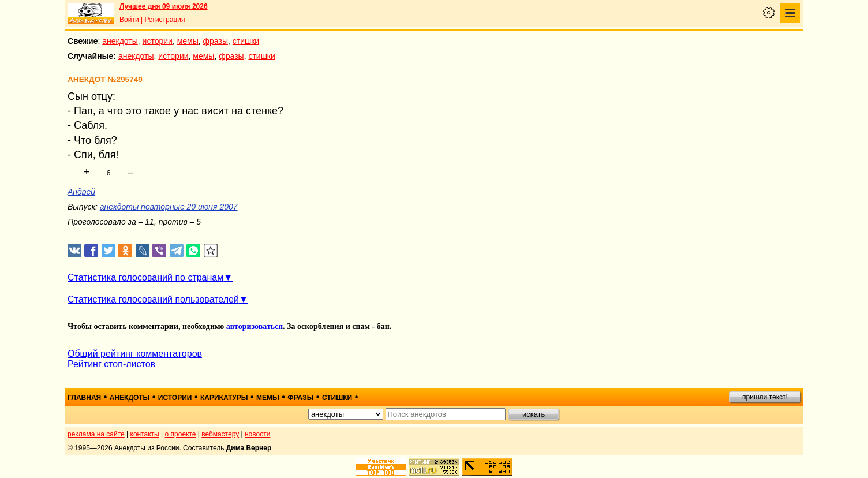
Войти (129, 20)
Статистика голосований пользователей (153, 299)
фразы (216, 41)
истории (158, 41)
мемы (188, 41)
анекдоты (120, 41)
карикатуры (224, 398)
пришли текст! (765, 397)
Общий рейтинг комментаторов (135, 354)
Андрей (81, 192)
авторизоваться (255, 326)
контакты (145, 434)
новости (257, 434)
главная (84, 398)
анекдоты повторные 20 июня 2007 (169, 207)
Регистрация (164, 20)
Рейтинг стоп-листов (111, 364)
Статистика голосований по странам (145, 277)
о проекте (181, 434)
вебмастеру (220, 434)
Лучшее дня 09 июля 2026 (164, 6)
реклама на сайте (96, 434)
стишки (246, 41)
